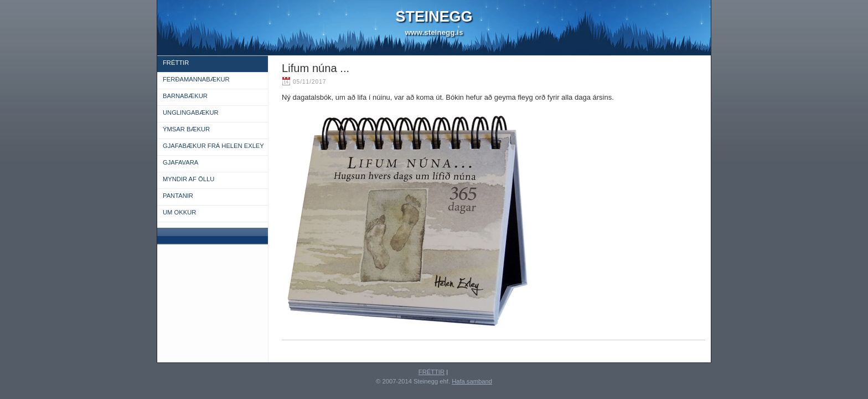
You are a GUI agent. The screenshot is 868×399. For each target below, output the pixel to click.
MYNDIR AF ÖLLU (188, 179)
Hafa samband (472, 381)
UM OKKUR (179, 212)
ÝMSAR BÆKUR (186, 129)
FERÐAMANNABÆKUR (196, 79)
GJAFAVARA (180, 162)
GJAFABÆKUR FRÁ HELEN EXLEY (213, 146)
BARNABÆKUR (185, 96)
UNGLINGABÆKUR (191, 112)
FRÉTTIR (176, 63)
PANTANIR (178, 196)
